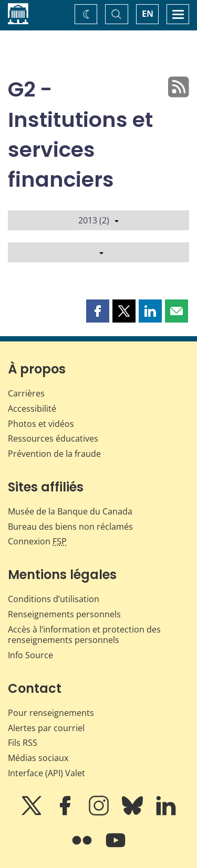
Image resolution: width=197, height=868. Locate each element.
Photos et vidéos (41, 424)
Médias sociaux (38, 758)
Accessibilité (32, 409)
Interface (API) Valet (46, 773)
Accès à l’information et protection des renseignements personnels (84, 635)
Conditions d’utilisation (54, 599)
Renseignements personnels (64, 614)
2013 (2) (98, 220)
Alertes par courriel (46, 728)
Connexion (37, 541)
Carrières (26, 393)
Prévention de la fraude (54, 454)
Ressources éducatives (53, 438)
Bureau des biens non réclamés (70, 527)
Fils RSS (23, 743)
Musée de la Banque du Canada (70, 511)
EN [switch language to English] (148, 14)
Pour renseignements (51, 713)
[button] (98, 311)
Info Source (30, 655)
